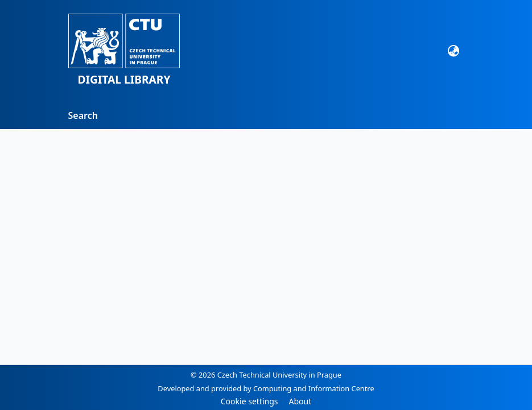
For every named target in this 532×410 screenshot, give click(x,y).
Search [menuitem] (83, 115)
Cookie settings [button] (249, 401)
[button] (124, 51)
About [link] (300, 401)
